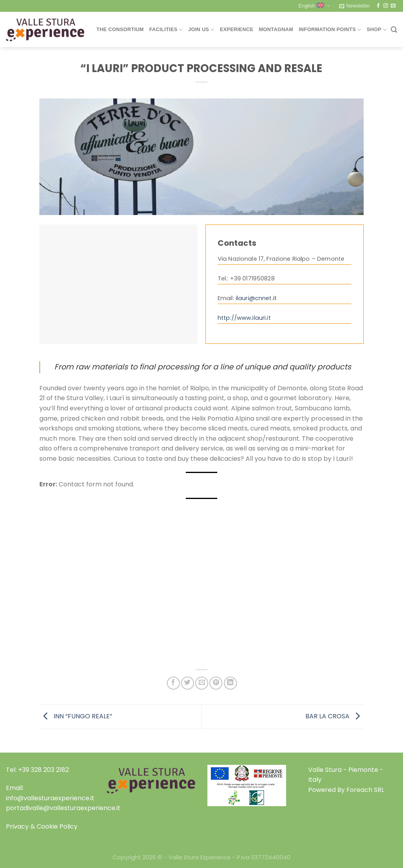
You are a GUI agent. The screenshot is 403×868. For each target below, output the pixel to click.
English (314, 6)
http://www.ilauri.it (244, 318)
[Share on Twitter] (188, 683)
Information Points (330, 30)
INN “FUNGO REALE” (76, 716)
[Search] (394, 30)
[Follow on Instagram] (386, 6)
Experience (237, 29)
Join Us (201, 30)
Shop (377, 30)
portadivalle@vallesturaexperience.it (63, 808)
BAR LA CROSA (335, 716)
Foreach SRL (365, 790)
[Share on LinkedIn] (230, 683)
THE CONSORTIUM (120, 29)
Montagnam (276, 29)
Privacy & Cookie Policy (42, 826)
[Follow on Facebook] (378, 6)
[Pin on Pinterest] (216, 683)
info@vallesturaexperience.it (50, 798)
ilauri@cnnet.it (256, 298)
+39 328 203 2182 (43, 770)
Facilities (166, 30)
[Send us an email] (393, 6)
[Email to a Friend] (202, 683)
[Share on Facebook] (173, 683)
